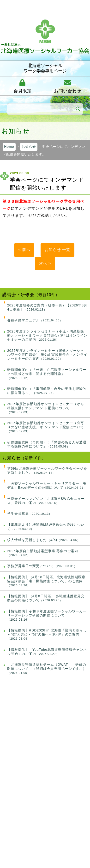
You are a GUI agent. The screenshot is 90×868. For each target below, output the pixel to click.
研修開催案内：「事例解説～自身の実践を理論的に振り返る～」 (47, 391)
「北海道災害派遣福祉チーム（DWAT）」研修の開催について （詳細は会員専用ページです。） (47, 669)
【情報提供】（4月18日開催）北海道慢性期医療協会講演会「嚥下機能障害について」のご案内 (46, 581)
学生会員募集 (30, 514)
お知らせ (29, 147)
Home (9, 147)
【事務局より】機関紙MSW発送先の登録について (46, 527)
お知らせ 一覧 (57, 250)
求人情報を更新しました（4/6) (44, 540)
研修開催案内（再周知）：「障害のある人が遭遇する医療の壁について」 (47, 444)
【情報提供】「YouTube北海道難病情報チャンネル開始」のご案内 (47, 652)
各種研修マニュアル (35, 320)
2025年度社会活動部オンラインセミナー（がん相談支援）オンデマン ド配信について (46, 408)
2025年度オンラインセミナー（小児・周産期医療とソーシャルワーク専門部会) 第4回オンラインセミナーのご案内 (47, 335)
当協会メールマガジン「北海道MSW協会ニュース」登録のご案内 (46, 501)
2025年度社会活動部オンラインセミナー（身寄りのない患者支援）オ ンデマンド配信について (46, 427)
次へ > (45, 263)
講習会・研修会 (18, 295)
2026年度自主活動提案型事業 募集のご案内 (43, 553)
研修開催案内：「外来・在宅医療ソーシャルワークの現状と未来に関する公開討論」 (47, 374)
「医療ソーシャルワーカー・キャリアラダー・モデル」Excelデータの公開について (47, 485)
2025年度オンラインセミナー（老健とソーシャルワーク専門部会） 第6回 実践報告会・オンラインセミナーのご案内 (47, 355)
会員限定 (23, 91)
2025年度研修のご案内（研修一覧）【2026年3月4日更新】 (47, 307)
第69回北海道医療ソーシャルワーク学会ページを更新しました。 (47, 471)
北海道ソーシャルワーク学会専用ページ (45, 68)
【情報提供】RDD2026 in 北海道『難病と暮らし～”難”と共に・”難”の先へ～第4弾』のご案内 (47, 634)
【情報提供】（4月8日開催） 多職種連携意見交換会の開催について (46, 598)
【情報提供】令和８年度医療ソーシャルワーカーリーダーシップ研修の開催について (47, 615)
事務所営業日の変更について (42, 566)
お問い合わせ (68, 91)
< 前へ (24, 250)
